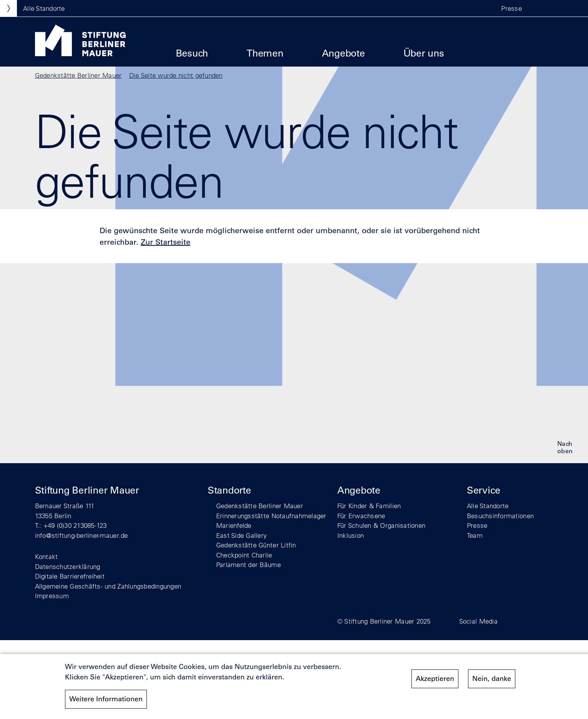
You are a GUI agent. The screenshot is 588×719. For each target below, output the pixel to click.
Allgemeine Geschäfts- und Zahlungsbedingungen (108, 586)
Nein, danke (492, 679)
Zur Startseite (166, 242)
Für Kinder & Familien (369, 506)
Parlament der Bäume (248, 565)
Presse (511, 8)
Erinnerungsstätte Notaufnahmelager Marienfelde (271, 521)
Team (475, 535)
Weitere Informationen (106, 699)
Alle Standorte (488, 506)
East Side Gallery (242, 535)
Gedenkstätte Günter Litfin (256, 545)
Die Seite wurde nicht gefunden (176, 75)
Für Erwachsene (361, 516)
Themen (265, 53)
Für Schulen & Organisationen (381, 525)
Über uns (424, 53)
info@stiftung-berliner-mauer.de (82, 535)
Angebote (343, 53)
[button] (538, 8)
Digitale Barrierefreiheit (70, 576)
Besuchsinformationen (500, 516)
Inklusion (351, 535)
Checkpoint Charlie (244, 555)
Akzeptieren (435, 679)
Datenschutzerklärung (68, 566)
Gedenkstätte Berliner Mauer (78, 75)
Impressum (52, 596)
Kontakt (47, 556)
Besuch (192, 53)
